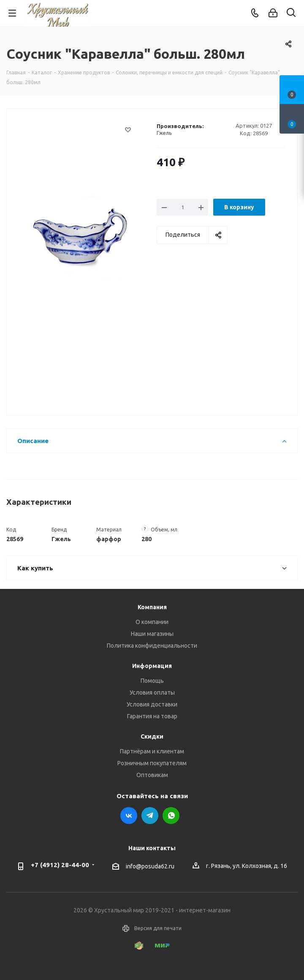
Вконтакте (129, 816)
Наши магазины (152, 634)
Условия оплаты (152, 693)
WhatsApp (171, 816)
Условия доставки (152, 704)
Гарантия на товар (152, 716)
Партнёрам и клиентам (152, 751)
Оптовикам (152, 775)
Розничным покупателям (152, 763)
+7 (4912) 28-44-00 (60, 865)
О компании (152, 622)
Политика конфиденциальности (152, 646)
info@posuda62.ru (150, 866)
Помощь (152, 681)
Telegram (150, 816)
